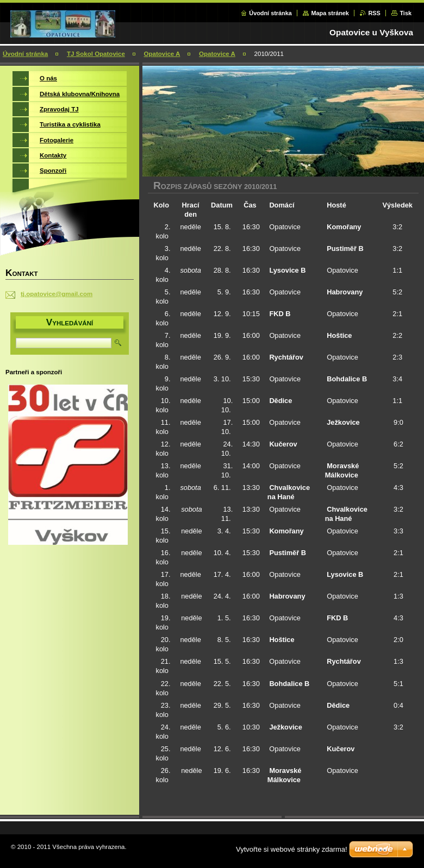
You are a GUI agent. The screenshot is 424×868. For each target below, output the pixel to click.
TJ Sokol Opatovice (96, 54)
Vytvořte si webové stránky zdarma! (292, 849)
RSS (374, 13)
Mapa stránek (330, 13)
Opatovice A (162, 54)
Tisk (406, 13)
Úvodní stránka (270, 13)
